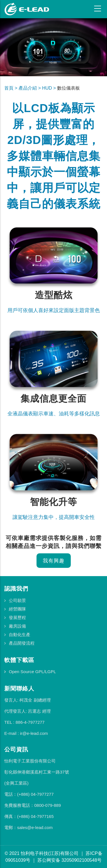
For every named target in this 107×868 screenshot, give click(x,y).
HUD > (50, 88)
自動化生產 (20, 635)
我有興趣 (54, 561)
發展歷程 (17, 618)
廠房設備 (17, 626)
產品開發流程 (22, 643)
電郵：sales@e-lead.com (28, 827)
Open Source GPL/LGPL (32, 672)
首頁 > (11, 88)
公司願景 (17, 600)
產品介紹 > (30, 88)
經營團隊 (17, 609)
